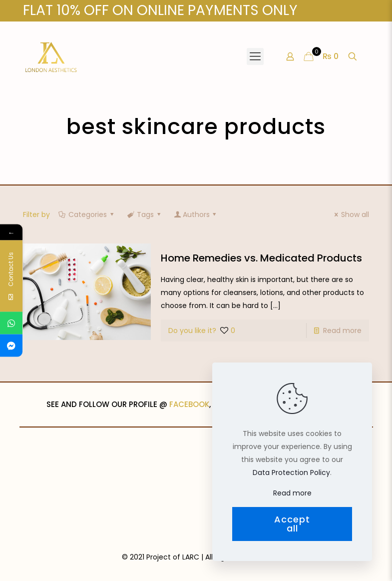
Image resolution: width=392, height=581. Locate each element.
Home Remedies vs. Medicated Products (261, 258)
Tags (145, 214)
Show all (351, 214)
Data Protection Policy (291, 472)
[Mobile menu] (255, 56)
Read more (342, 330)
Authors (196, 214)
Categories (87, 214)
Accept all (292, 524)
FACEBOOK (189, 404)
